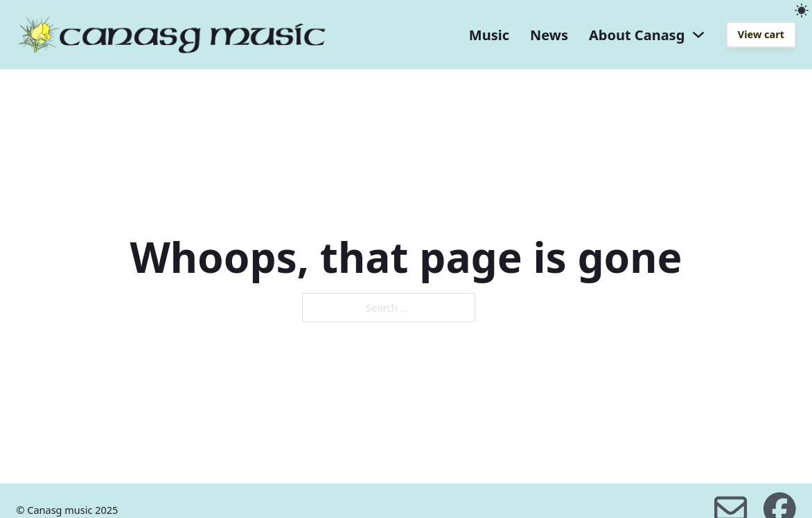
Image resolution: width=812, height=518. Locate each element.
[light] (802, 10)
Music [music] (489, 35)
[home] (172, 35)
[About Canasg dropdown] (698, 35)
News (549, 35)
